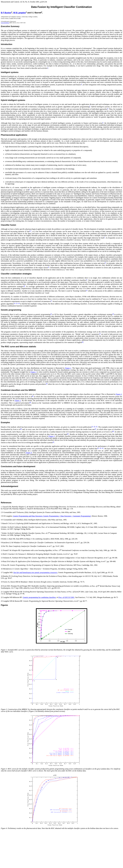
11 (87, 290)
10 (24, 286)
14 (19, 303)
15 (51, 314)
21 (92, 426)
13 (17, 303)
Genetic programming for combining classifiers (39, 597)
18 (83, 342)
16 (113, 314)
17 (100, 334)
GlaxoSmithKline (5, 23)
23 (97, 426)
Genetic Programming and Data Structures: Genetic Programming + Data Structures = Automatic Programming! (52, 516)
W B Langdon (20, 13)
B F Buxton (6, 13)
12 (14, 303)
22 (94, 426)
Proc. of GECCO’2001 (66, 597)
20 (33, 396)
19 (47, 384)
